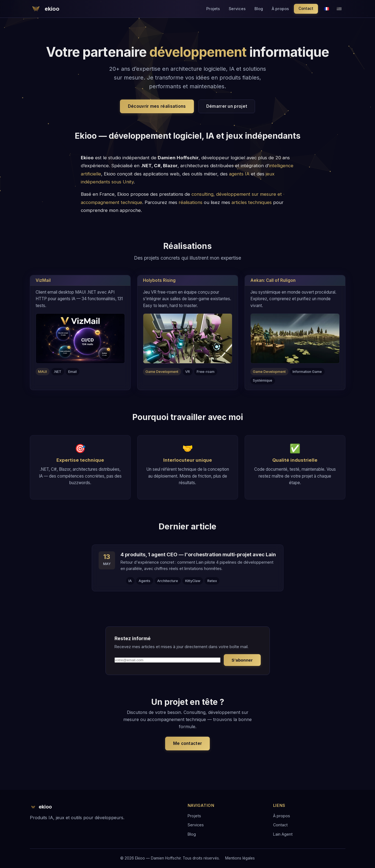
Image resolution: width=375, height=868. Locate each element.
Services (237, 9)
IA (130, 581)
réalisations (191, 202)
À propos (280, 9)
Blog (259, 9)
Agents (144, 581)
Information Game (307, 372)
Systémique (263, 380)
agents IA (239, 174)
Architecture (168, 581)
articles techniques (252, 202)
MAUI (42, 372)
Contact (306, 8)
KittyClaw (193, 581)
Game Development (162, 372)
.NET (58, 372)
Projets (213, 9)
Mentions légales (240, 858)
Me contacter (188, 743)
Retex (212, 581)
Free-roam (206, 372)
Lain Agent (283, 834)
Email (72, 372)
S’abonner (242, 660)
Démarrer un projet (227, 106)
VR (187, 372)
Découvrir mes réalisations (157, 106)
